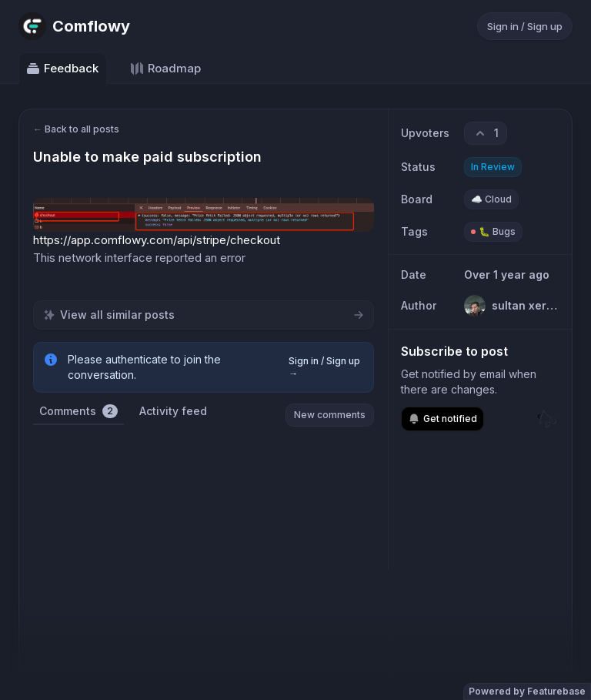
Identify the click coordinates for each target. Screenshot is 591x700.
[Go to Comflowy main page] (74, 26)
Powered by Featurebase (527, 691)
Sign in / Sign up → (324, 367)
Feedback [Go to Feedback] (62, 69)
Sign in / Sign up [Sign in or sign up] (525, 26)
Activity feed (173, 411)
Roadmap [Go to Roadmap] (165, 69)
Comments (78, 411)
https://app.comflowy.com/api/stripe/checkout (157, 240)
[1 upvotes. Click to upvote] (486, 133)
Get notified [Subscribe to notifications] (442, 419)
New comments (330, 415)
